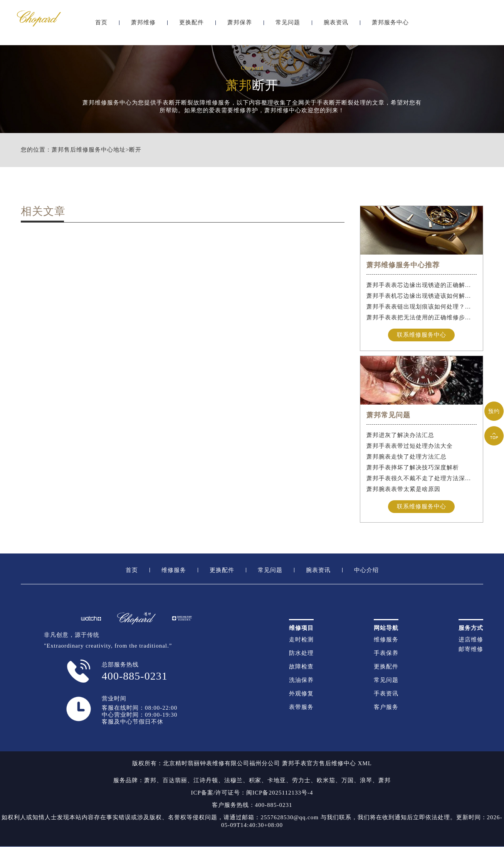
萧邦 (150, 781)
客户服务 (386, 707)
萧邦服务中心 (390, 26)
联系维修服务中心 (422, 335)
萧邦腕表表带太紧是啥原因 (403, 489)
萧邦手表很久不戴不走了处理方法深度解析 (422, 478)
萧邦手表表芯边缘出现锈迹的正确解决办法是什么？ (422, 285)
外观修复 (301, 694)
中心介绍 (366, 570)
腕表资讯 (336, 26)
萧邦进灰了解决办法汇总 (400, 435)
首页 (101, 26)
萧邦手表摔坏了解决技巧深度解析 (413, 467)
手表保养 (386, 653)
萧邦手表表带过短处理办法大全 (410, 446)
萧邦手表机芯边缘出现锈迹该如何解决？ (422, 296)
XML (365, 764)
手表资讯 (386, 694)
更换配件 (192, 26)
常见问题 (288, 26)
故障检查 (301, 667)
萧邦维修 (143, 26)
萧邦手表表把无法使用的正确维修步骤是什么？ (422, 317)
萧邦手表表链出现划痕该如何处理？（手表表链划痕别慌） (422, 307)
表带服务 (301, 707)
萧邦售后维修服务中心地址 (89, 150)
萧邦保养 (240, 26)
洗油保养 (301, 680)
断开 (135, 150)
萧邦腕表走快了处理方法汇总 (407, 457)
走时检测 (301, 640)
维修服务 (174, 570)
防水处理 (301, 653)
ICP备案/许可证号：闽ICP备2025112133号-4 (252, 793)
